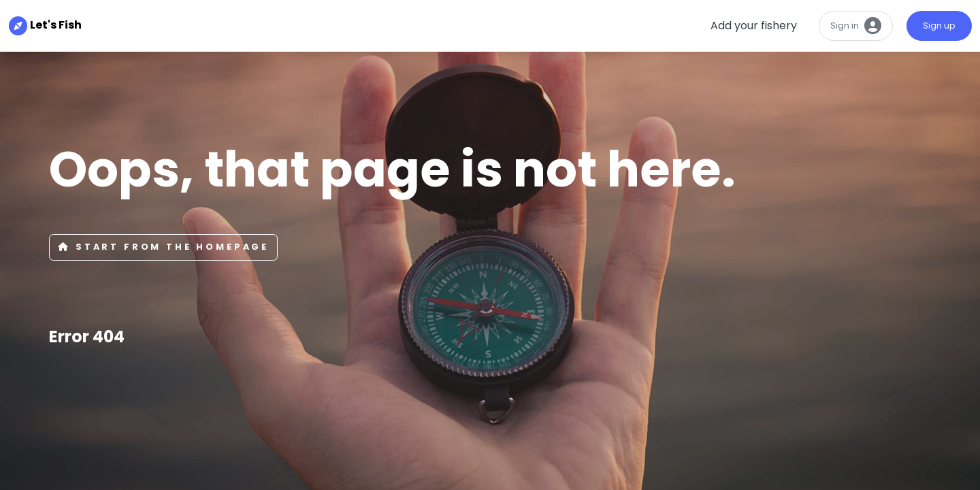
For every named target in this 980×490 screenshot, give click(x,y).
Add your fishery (754, 26)
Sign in (856, 26)
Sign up (939, 26)
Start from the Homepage (163, 247)
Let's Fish (37, 26)
